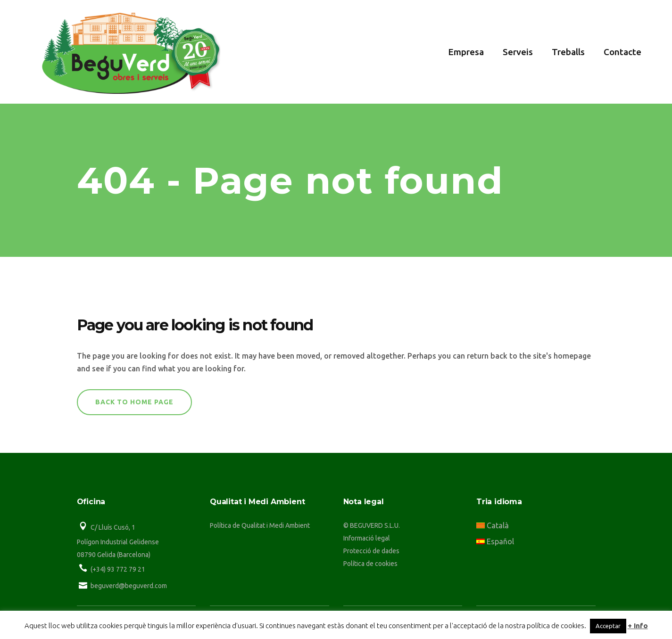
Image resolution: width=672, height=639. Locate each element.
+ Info (638, 626)
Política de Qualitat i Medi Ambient (260, 525)
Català (493, 525)
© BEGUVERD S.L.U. (372, 525)
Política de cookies (370, 564)
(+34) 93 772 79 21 (118, 569)
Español (495, 541)
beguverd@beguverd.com (129, 586)
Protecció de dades (371, 551)
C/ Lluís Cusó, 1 (113, 527)
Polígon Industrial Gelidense (118, 542)
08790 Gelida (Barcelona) (114, 555)
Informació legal (367, 538)
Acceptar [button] (608, 626)
